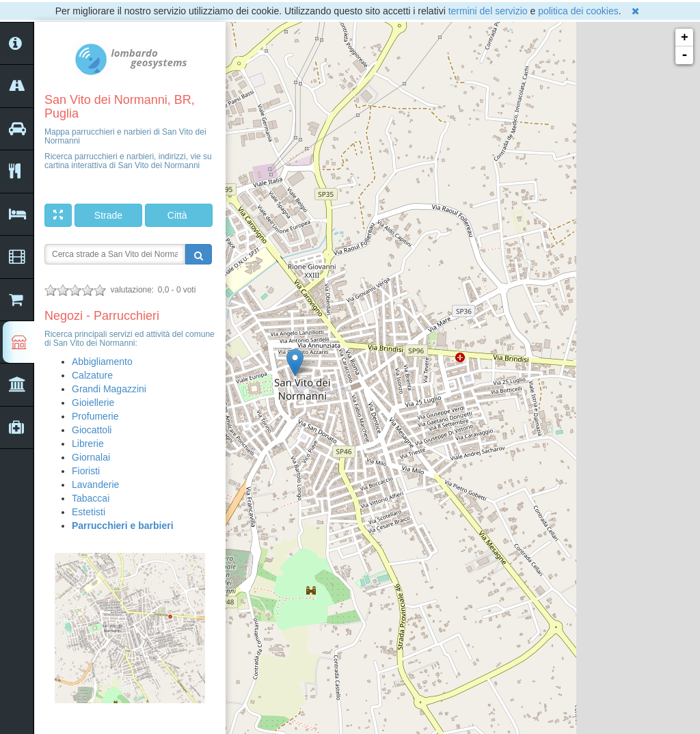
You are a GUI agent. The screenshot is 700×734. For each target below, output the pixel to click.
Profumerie (95, 416)
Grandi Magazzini (109, 389)
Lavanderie (95, 485)
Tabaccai (91, 498)
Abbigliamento (102, 362)
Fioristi (86, 471)
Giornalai (91, 457)
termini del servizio (488, 11)
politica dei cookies (578, 11)
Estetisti (89, 512)
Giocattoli (92, 430)
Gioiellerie (93, 403)
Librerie (88, 444)
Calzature (92, 375)
